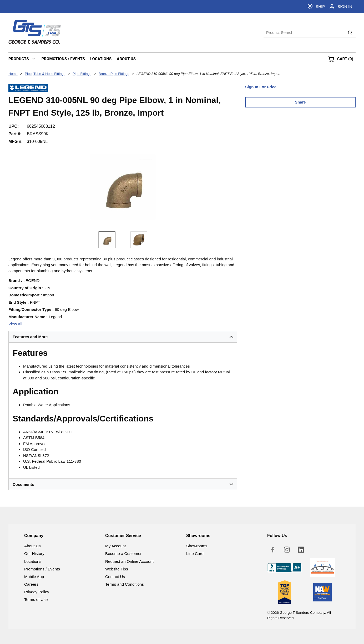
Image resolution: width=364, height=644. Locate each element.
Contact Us (115, 577)
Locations (33, 561)
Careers (31, 584)
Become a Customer (123, 553)
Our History (34, 553)
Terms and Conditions (125, 584)
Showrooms (197, 546)
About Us (32, 546)
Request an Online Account (129, 561)
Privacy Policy (37, 592)
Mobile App (34, 577)
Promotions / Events (42, 569)
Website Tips (117, 569)
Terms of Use (36, 599)
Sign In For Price (261, 87)
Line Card (195, 553)
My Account (116, 546)
